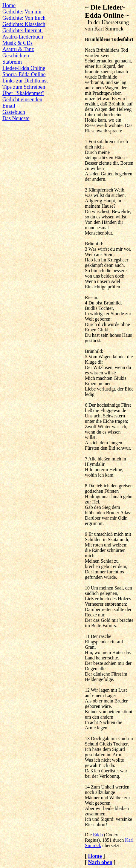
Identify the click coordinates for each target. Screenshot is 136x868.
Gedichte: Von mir (22, 12)
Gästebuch (14, 112)
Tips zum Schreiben (24, 87)
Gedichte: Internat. (23, 30)
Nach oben (100, 862)
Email (9, 106)
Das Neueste (16, 118)
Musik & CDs (17, 43)
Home (9, 5)
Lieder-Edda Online (24, 68)
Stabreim (12, 62)
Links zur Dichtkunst (25, 81)
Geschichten (16, 56)
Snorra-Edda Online (24, 74)
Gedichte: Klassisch (24, 24)
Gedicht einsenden (22, 99)
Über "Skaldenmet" (23, 93)
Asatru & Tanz (18, 49)
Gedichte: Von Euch (24, 18)
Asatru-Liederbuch (23, 37)
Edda (98, 835)
